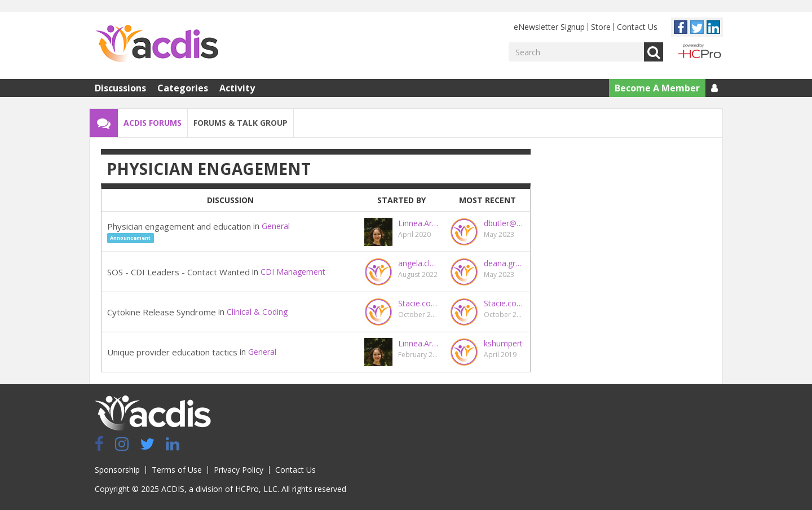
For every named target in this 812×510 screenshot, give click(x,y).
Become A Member (657, 88)
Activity (237, 88)
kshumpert (503, 343)
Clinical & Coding (257, 312)
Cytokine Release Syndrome (162, 312)
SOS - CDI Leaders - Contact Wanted (178, 272)
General (276, 226)
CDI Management (293, 272)
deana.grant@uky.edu (504, 263)
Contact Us (637, 27)
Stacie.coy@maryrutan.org (418, 303)
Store (601, 27)
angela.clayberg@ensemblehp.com (418, 263)
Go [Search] (654, 52)
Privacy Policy (239, 470)
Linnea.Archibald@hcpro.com (418, 223)
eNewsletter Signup (549, 27)
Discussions (120, 88)
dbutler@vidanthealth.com (504, 223)
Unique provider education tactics (172, 352)
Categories (183, 88)
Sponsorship (117, 470)
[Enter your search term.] (576, 52)
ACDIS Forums (153, 123)
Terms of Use (177, 470)
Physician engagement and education (179, 226)
